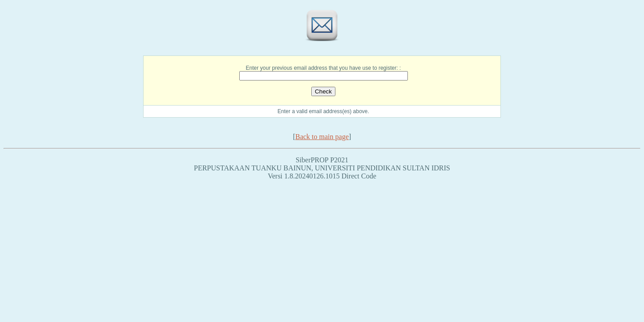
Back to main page (322, 137)
